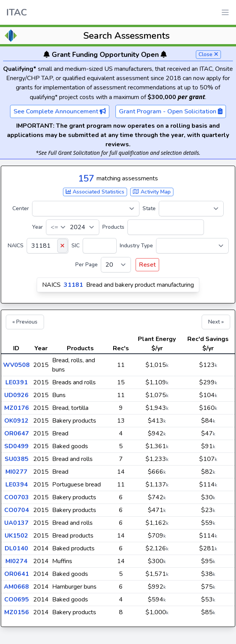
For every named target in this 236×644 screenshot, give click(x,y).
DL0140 (16, 548)
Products (113, 227)
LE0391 (17, 382)
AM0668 (16, 587)
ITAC (17, 12)
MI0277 (16, 472)
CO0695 (17, 599)
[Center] (86, 209)
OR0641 (17, 574)
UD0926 (16, 395)
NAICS (16, 246)
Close (208, 54)
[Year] (73, 227)
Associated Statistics (95, 192)
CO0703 (17, 497)
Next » (216, 322)
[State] (191, 209)
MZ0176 (17, 408)
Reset (147, 265)
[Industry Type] (192, 246)
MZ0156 (17, 612)
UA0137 (16, 523)
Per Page (87, 265)
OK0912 (16, 421)
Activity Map (152, 192)
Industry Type (136, 246)
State (149, 208)
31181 (73, 285)
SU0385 (17, 459)
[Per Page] (116, 265)
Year (37, 227)
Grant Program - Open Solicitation (171, 111)
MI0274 (16, 561)
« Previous (25, 322)
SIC (76, 246)
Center (21, 208)
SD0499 (16, 446)
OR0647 (17, 433)
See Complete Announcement (60, 111)
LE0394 (17, 485)
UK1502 (16, 536)
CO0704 (17, 510)
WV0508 (16, 365)
